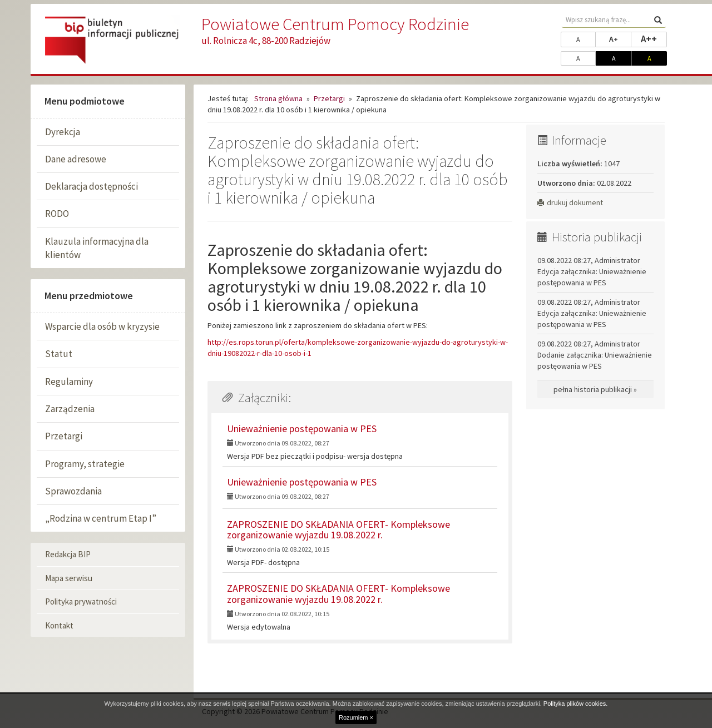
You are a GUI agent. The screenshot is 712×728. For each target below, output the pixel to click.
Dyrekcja (63, 132)
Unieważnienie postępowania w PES (302, 429)
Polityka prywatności (81, 601)
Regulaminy (69, 382)
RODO (57, 214)
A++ (654, 38)
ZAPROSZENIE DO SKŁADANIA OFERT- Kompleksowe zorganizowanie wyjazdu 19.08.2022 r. (338, 530)
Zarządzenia (70, 409)
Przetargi (64, 436)
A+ (620, 38)
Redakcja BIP (68, 554)
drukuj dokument (570, 202)
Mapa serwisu (69, 578)
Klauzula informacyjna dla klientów (97, 248)
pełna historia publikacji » (595, 389)
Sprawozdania (73, 491)
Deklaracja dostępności (92, 186)
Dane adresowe (76, 159)
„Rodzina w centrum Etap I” (101, 518)
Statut (59, 354)
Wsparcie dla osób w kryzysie (102, 326)
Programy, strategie (85, 464)
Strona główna (278, 98)
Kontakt (59, 625)
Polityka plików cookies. (576, 704)
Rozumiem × (356, 717)
